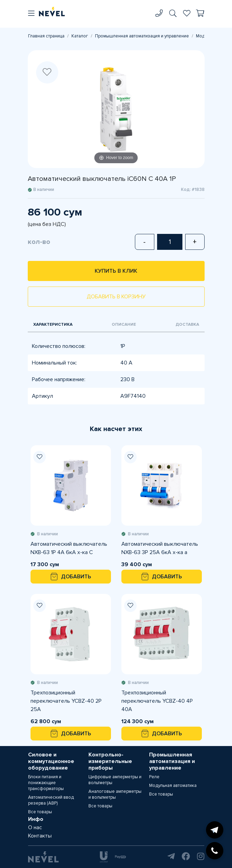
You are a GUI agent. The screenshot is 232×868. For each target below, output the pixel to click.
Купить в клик (116, 271)
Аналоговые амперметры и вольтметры (115, 794)
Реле (154, 777)
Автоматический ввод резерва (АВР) (51, 800)
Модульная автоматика (173, 786)
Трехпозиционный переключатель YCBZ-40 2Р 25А (66, 701)
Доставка (187, 325)
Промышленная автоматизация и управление (142, 36)
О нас (35, 827)
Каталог (80, 36)
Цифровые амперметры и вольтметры (115, 780)
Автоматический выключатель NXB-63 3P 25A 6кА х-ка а (160, 548)
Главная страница (46, 36)
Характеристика (53, 325)
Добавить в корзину (116, 297)
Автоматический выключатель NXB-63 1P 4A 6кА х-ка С (69, 548)
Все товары (40, 812)
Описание (124, 325)
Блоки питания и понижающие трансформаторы (46, 783)
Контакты (40, 836)
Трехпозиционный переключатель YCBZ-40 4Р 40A (157, 701)
